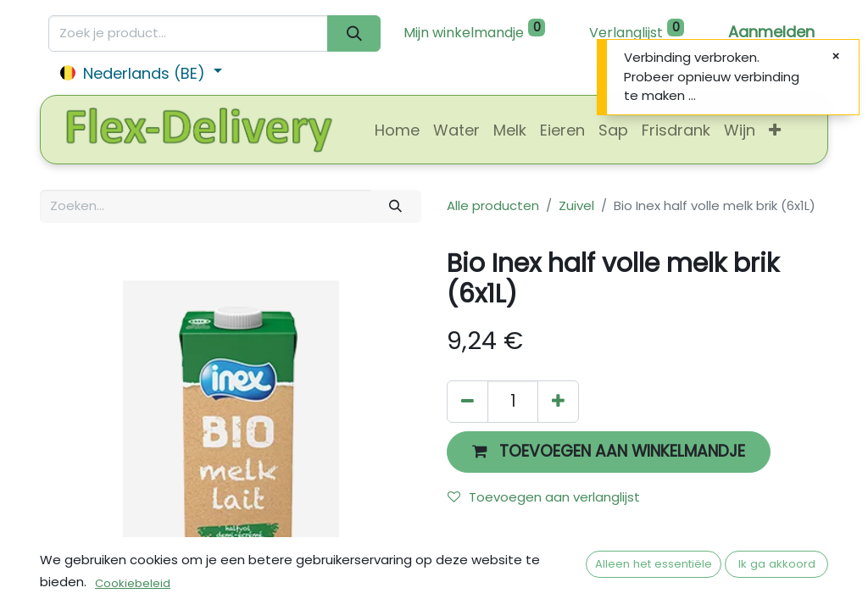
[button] (775, 130)
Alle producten (493, 205)
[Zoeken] (354, 33)
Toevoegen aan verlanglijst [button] (544, 497)
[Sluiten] (836, 56)
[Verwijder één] (467, 401)
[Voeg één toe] (558, 401)
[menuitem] (397, 130)
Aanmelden (771, 32)
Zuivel (576, 205)
